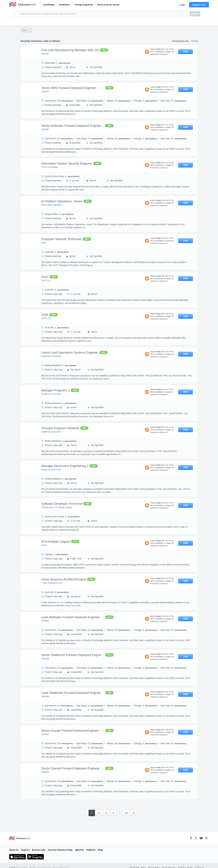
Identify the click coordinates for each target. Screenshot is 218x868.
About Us (14, 850)
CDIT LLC (46, 280)
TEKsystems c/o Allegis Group (57, 507)
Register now (199, 5)
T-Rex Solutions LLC (52, 583)
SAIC (44, 243)
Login (182, 5)
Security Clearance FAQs (60, 850)
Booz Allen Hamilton (51, 205)
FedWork (91, 850)
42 (126, 813)
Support (25, 850)
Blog (100, 850)
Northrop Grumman (51, 356)
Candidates (49, 5)
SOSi (44, 545)
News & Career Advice (108, 5)
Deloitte (45, 91)
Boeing (45, 54)
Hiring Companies (84, 5)
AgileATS (79, 850)
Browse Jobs (39, 850)
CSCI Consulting (50, 167)
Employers (65, 5)
